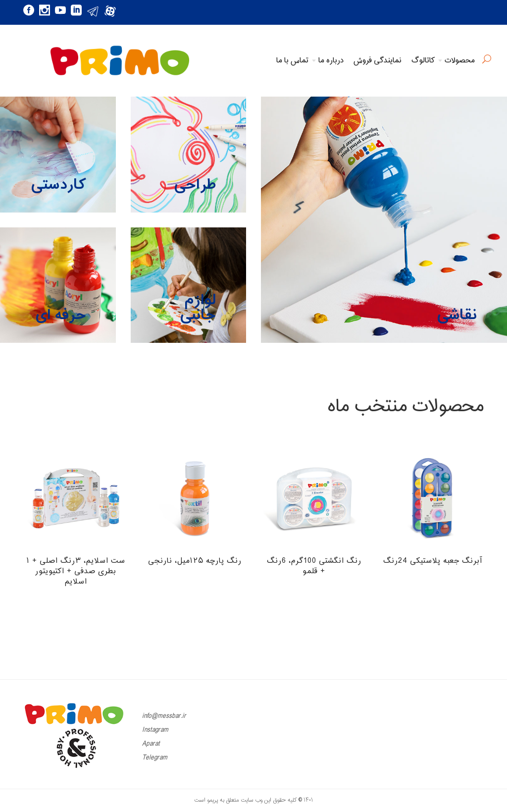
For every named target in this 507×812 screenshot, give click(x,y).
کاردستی (58, 185)
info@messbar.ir (164, 716)
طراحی (195, 185)
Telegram (155, 758)
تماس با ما (292, 61)
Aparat (151, 744)
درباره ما (331, 61)
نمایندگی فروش (378, 61)
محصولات (460, 61)
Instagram (155, 730)
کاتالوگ (423, 61)
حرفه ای (61, 315)
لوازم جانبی (198, 308)
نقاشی (457, 315)
